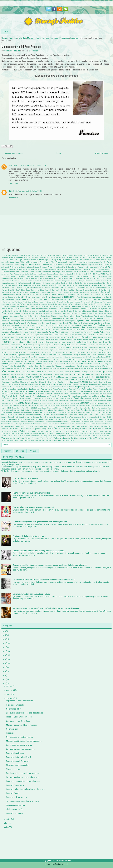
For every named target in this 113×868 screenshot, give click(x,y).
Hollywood (22, 342)
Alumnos (78, 262)
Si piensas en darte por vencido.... (20, 701)
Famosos (13, 38)
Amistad (31, 265)
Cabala (58, 279)
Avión (4, 274)
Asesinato (38, 272)
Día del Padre (103, 306)
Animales (103, 265)
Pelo (91, 389)
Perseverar (20, 391)
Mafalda (109, 362)
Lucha (9, 361)
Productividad (90, 396)
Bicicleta (109, 274)
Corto (92, 295)
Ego (26, 318)
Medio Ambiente (49, 368)
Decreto (59, 302)
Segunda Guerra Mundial (10, 417)
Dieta (75, 311)
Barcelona (50, 274)
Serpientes (99, 417)
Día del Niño (93, 307)
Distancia (67, 314)
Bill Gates (13, 276)
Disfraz (53, 314)
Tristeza (69, 431)
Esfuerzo (4, 325)
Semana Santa (39, 417)
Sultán (4, 426)
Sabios (32, 410)
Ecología (60, 316)
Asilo (51, 272)
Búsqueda (46, 279)
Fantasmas (55, 330)
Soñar (109, 422)
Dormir (27, 316)
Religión (85, 403)
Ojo (46, 382)
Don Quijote (107, 314)
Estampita (19, 328)
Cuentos (25, 299)
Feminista (15, 332)
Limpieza (25, 359)
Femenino (99, 330)
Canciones (96, 281)
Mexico (55, 372)
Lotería (4, 362)
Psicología (78, 398)
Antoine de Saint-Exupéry (86, 267)
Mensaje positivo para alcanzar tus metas (24, 741)
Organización (94, 382)
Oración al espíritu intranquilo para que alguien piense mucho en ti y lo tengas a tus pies (50, 565)
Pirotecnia (95, 391)
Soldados (51, 422)
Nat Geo (91, 377)
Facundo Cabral (7, 330)
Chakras (33, 288)
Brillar (98, 276)
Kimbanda (45, 355)
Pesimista (56, 391)
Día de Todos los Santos (55, 307)
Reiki (61, 403)
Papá (105, 384)
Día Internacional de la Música (56, 309)
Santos (92, 415)
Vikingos (28, 438)
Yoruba (64, 440)
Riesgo (19, 408)
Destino (87, 304)
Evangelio (62, 328)
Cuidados (53, 300)
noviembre (8, 690)
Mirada (14, 375)
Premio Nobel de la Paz (14, 396)
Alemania (36, 262)
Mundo (44, 377)
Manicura (55, 364)
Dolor (95, 314)
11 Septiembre (6, 255)
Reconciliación (92, 401)
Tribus (57, 431)
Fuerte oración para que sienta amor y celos (31, 493)
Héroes (86, 340)
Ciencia (4, 290)
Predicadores (94, 394)
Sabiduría (25, 410)
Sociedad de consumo (29, 422)
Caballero (64, 279)
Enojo (11, 323)
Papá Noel (28, 387)
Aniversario (5, 267)
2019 (4, 659)
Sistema (86, 419)
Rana (31, 401)
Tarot (79, 426)
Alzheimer (86, 262)
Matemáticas (89, 366)
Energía (78, 321)
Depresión (5, 304)
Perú (45, 391)
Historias (6, 342)
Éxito (84, 327)
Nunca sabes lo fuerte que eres (19, 737)
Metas (50, 372)
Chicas (69, 288)
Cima (10, 290)
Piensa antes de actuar (16, 805)
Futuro (61, 335)
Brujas (109, 276)
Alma (53, 262)
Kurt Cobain (53, 355)
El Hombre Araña (48, 318)
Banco (39, 274)
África (41, 260)
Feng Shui (24, 332)
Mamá (37, 364)
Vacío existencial (94, 434)
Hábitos (36, 340)
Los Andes (93, 359)
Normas (91, 380)
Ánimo (109, 265)
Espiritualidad (100, 325)
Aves (110, 272)
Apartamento (12, 269)
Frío (27, 335)
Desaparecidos (35, 304)
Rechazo (73, 401)
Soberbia (101, 419)
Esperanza (36, 325)
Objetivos (5, 382)
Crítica (78, 297)
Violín (82, 438)
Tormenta (108, 429)
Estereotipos (28, 328)
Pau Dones (17, 389)
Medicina (31, 368)
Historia (108, 339)
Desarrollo (51, 304)
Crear (28, 297)
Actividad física (78, 257)
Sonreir (98, 422)
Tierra (90, 429)
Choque (92, 288)
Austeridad (68, 272)
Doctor (89, 314)
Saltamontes (71, 410)
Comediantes (12, 292)
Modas (35, 375)
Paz (43, 389)
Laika (94, 355)
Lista (41, 359)
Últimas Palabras (98, 431)
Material (98, 366)
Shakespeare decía (14, 809)
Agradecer (49, 260)
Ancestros (68, 265)
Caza (80, 285)
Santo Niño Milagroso (81, 415)
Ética (56, 328)
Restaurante (90, 406)
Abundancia (20, 257)
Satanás (98, 415)
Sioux (77, 419)
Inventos (13, 350)
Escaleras (84, 323)
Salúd (89, 410)
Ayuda (16, 274)
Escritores (93, 323)
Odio (36, 382)
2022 (42, 255)
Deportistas (107, 302)
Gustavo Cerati (26, 340)
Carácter (57, 283)
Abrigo (109, 255)
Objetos (12, 382)
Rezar (8, 408)
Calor (3, 281)
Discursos (46, 314)
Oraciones (83, 382)
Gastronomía (6, 337)
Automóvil (91, 272)
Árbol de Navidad (67, 269)
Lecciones (5, 357)
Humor (13, 345)
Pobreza (34, 394)
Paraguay (51, 387)
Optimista (74, 382)
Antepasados (43, 267)
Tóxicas (16, 431)
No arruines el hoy (14, 709)
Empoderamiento (21, 321)
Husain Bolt (20, 345)
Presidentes (45, 396)
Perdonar (102, 389)
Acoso (64, 257)
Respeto (73, 406)
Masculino (80, 366)
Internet (102, 347)
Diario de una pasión (36, 311)
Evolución (77, 328)
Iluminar (57, 345)
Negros (20, 380)
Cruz (89, 297)
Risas (39, 408)
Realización (65, 401)
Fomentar (87, 332)
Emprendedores (33, 321)
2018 (33, 255)
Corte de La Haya (82, 295)
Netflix (40, 380)
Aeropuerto (35, 260)
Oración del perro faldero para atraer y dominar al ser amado (38, 551)
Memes (81, 368)
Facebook (108, 328)
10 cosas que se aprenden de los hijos (23, 801)
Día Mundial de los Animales (12, 311)
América (16, 265)
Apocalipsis (21, 269)
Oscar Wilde (23, 385)
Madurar (94, 362)
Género (43, 337)
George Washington (58, 337)
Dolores (100, 314)
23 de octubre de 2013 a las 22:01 (32, 165)
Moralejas (73, 374)
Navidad (108, 377)
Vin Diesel (35, 438)
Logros (75, 359)
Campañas (66, 281)
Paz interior (48, 389)
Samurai (105, 410)
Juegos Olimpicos (99, 352)
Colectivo (95, 290)
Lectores (13, 357)
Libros (11, 359)
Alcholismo (96, 260)
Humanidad (107, 342)
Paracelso (44, 387)
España (16, 325)
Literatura (47, 359)
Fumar (55, 335)
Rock (77, 408)
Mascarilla (50, 366)
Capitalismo (45, 283)
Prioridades (72, 396)
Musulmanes (76, 377)
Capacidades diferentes (31, 283)
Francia (109, 332)
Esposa (109, 325)
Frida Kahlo (21, 335)
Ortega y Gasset (12, 385)
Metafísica (44, 372)
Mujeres (37, 377)
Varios (10, 436)
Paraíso (58, 387)
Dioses (9, 314)
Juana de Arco (68, 352)
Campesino (74, 281)
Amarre (4, 265)
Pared (72, 387)
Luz (37, 361)
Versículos (79, 436)
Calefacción (90, 279)
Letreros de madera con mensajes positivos (31, 594)
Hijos (96, 339)
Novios (104, 380)
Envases (53, 323)
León (61, 357)
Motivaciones (84, 374)
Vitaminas (104, 438)
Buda (4, 278)
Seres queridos (90, 417)
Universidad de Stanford (32, 434)
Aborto (86, 255)
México (61, 372)
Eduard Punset (94, 316)
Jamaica (68, 350)
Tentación (22, 429)
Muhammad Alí (20, 377)
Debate (25, 302)
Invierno (24, 350)
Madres (87, 361)
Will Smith (42, 440)
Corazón (60, 295)
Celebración (86, 285)
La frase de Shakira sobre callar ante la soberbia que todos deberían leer (44, 580)
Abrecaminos (102, 255)
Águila (61, 260)
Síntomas (72, 419)
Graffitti (87, 337)
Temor (109, 426)
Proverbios (62, 398)
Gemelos (28, 337)
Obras (17, 382)
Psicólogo (87, 398)
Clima (42, 290)
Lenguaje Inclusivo (46, 357)
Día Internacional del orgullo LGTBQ (99, 309)
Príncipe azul (63, 396)
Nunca (109, 380)
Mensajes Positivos (35, 38)
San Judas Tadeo (60, 412)
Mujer (29, 377)
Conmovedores (8, 295)
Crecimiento (40, 297)
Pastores (109, 387)
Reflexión (24, 403)
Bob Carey (34, 276)
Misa (18, 375)
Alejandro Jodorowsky (11, 262)
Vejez (28, 436)
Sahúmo (54, 410)
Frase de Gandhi (13, 793)
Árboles (78, 269)
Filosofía (45, 332)
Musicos (68, 377)
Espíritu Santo (87, 325)
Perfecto (109, 389)
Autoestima (81, 272)
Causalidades (67, 285)
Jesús (90, 350)
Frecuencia (13, 335)
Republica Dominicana (28, 406)
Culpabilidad (62, 300)
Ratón (40, 401)
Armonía (12, 272)
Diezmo (80, 311)
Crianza (54, 297)
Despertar (80, 304)
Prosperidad (30, 398)
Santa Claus (107, 413)
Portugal (79, 394)
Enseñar (28, 323)
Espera (29, 325)
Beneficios (91, 274)
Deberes (31, 302)
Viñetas (42, 438)
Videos (16, 438)
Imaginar (75, 345)
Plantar (4, 394)
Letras (66, 357)
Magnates (11, 364)
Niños (79, 379)
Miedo (78, 372)
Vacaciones (78, 434)
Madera (59, 361)
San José (49, 413)
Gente (48, 337)
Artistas (31, 272)
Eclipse (53, 316)
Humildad (5, 345)
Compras (59, 292)
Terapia (45, 429)
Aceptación (58, 257)
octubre (7, 694)
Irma (35, 350)
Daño (12, 302)
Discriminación (37, 314)
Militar (109, 372)
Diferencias (87, 311)
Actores (87, 257)
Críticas (84, 297)
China (79, 288)
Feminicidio (6, 332)
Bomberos (65, 276)
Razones (51, 401)
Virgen (92, 438)
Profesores (6, 398)
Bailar (27, 274)
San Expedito (40, 412)
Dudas (43, 316)
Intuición (109, 347)
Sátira (103, 415)
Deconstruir (43, 302)
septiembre (9, 698)
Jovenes (59, 352)
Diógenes (108, 311)
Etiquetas (20, 451)
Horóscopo (70, 342)
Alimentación (45, 262)
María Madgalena (105, 364)
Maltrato (31, 364)
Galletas (99, 335)
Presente (36, 396)
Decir (36, 302)
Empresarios (45, 321)
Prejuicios (103, 394)
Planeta (109, 391)
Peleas (79, 389)
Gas (110, 335)
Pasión (103, 387)
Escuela (108, 323)
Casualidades (46, 285)
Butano (53, 279)
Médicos (39, 368)
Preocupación (28, 396)
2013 (4, 683)
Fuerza (50, 335)
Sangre (100, 413)
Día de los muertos (38, 306)
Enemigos (70, 321)
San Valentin (87, 413)
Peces (60, 389)
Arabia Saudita (54, 269)
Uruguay (57, 434)
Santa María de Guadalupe (23, 415)
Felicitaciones (90, 330)
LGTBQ (109, 357)
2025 (4, 635)
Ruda (14, 410)
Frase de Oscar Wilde (15, 785)
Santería (56, 415)
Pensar (95, 389)
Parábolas (36, 387)
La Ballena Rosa (64, 355)
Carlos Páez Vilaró (100, 283)
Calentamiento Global (103, 278)
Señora (71, 417)
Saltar (78, 410)
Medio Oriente (61, 368)
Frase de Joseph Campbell (18, 761)
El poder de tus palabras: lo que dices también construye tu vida (40, 522)
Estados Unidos (8, 328)
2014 (18, 255)
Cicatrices (98, 288)
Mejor (76, 368)
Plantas (10, 394)
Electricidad (69, 318)
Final (61, 332)
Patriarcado (9, 389)
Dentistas (77, 302)
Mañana (96, 364)
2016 (23, 255)
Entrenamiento (36, 323)
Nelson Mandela (30, 379)
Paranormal (66, 387)
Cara (52, 283)
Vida (3, 438)
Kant (24, 355)
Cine (14, 290)
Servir (105, 417)
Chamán (40, 288)
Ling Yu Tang (34, 359)
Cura (91, 300)
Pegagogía (73, 389)
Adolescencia (12, 260)
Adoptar (20, 260)
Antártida (35, 267)
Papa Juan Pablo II (17, 387)
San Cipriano (30, 413)
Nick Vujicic (60, 380)
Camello (36, 281)
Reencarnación (14, 403)
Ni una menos (48, 379)
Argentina (107, 269)
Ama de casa (95, 262)
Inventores (6, 350)
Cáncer (88, 281)
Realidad (58, 401)
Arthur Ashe (24, 272)
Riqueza (32, 408)
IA (26, 345)
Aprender (34, 269)
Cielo (110, 288)
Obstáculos (24, 382)
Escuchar (101, 323)
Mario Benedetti (15, 366)
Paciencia (49, 385)
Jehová (84, 350)
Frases (5, 335)
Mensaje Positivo (105, 368)
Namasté (85, 377)
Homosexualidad (51, 342)
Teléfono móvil (102, 426)
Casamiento (31, 285)
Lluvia (64, 359)
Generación (36, 337)
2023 (46, 255)
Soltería (84, 422)
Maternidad (107, 366)
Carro (15, 285)
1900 (14, 255)
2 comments (34, 51)
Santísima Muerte (66, 415)
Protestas (54, 398)
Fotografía (95, 332)
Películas (85, 389)
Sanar (95, 412)
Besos (98, 274)
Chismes (85, 288)
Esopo (10, 325)
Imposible (83, 345)
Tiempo (78, 429)
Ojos (49, 382)
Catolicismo (56, 285)
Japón (74, 350)
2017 (28, 255)
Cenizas (13, 288)
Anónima (13, 267)
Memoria (87, 368)
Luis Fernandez (18, 362)
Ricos (14, 408)
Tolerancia (101, 429)
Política (65, 394)
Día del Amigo (70, 306)
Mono (62, 375)
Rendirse (101, 403)
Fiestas (38, 332)
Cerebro (19, 288)
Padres (56, 384)
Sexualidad (10, 419)
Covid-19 (22, 297)
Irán (32, 350)
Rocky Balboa (92, 408)
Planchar (102, 391)
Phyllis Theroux (68, 391)
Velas (33, 436)
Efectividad (21, 318)
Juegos (89, 352)
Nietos (67, 379)
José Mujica (38, 352)
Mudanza (108, 375)
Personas (74, 38)
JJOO (106, 350)
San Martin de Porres (75, 413)
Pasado (91, 387)
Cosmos (4, 297)
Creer (48, 297)
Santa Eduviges (7, 415)
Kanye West (30, 355)
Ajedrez (74, 260)
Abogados (80, 255)
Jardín (79, 350)
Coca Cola (48, 290)
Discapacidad (18, 314)
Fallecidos (18, 330)
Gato (13, 337)
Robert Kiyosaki (57, 408)
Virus (97, 438)
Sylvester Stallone (34, 426)
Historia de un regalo (15, 705)
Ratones (45, 401)
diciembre (8, 686)
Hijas (91, 340)
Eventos (70, 328)
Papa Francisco (52, 38)
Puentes (103, 398)
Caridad (72, 283)
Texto (57, 429)
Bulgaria (29, 279)
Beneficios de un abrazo (16, 797)
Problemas (81, 396)
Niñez (73, 379)
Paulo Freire (36, 389)
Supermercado (21, 426)
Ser (83, 417)
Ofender (42, 382)
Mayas (14, 368)
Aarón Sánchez (63, 255)
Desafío (19, 304)
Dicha (57, 311)
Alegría (109, 260)
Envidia (59, 323)
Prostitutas (39, 398)
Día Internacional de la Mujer (33, 309)
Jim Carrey (99, 350)
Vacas (86, 434)
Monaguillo (42, 375)
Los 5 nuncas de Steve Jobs (18, 721)
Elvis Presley (83, 318)
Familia (31, 330)
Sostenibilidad (28, 424)
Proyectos (70, 398)
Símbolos (51, 419)
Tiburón (71, 429)
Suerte (92, 424)
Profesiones (107, 396)
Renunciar (108, 403)
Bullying (35, 279)
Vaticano (16, 436)
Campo (82, 281)
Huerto (95, 342)
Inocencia (49, 347)
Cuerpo (46, 299)
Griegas (4, 340)
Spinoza (45, 424)
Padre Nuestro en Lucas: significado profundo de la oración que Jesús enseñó (46, 608)
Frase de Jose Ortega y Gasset (19, 717)
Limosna (17, 359)
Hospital (78, 342)
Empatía (108, 318)
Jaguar (52, 350)
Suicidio (108, 424)
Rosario (4, 410)
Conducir (94, 292)
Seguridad (23, 417)
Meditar (70, 368)
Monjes (57, 375)
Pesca (49, 391)
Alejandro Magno (26, 262)
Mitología (24, 375)
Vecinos (22, 436)
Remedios (93, 403)
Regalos (50, 403)
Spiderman (38, 424)
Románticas (103, 408)
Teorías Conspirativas (34, 429)
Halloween (55, 340)
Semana (30, 417)
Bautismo (63, 274)
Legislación (34, 357)
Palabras (72, 384)
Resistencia (65, 406)
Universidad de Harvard (15, 434)
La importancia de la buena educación (22, 777)
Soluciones (91, 422)
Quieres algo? (12, 729)
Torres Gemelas (7, 431)
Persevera (10, 733)
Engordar (5, 323)
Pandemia (89, 384)
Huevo (100, 342)
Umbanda (108, 431)
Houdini (85, 342)
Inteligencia (68, 347)
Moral (67, 375)
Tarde (69, 426)
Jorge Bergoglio (13, 352)
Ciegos (105, 288)
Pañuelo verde (98, 385)
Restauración (81, 406)
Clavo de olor (35, 290)
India (105, 345)
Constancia (27, 295)
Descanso (66, 304)
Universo (45, 434)
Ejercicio (38, 318)
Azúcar (22, 274)
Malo (25, 364)
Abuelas (5, 257)
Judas (84, 352)
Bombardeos (57, 276)
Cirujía (18, 290)
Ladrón (89, 355)
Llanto (54, 359)
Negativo (5, 379)
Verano (66, 436)
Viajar (90, 436)
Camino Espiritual (54, 281)
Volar (10, 440)
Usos (71, 434)
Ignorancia (42, 345)
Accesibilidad (42, 257)
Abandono (72, 255)
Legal (28, 357)
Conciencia (86, 292)
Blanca (28, 276)
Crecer (33, 297)
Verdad (72, 436)
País (61, 385)
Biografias (21, 276)
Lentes (57, 357)
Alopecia (59, 262)
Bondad (72, 276)
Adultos (27, 260)
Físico (81, 332)
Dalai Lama (6, 302)
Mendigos (94, 368)
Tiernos (84, 429)
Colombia (108, 290)
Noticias (97, 379)
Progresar (14, 398)
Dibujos (51, 311)
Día (92, 304)
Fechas (73, 330)
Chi (65, 288)
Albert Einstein (86, 260)
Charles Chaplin (57, 288)
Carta (20, 285)
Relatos (78, 403)
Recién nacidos (81, 401)
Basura (57, 274)
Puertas (109, 398)
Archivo (33, 451)
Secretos (109, 415)
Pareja (77, 387)
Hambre (63, 340)
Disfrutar (59, 314)
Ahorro (67, 260)
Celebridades (97, 285)
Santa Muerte (40, 415)
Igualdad (50, 345)
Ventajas (59, 436)
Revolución (108, 406)
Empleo (12, 321)
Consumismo (36, 295)
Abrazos (93, 255)
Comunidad (78, 292)
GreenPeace (107, 337)
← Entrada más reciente (12, 153)
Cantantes (6, 283)
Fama (25, 330)
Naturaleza (99, 377)
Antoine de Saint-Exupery (69, 267)
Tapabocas (62, 426)
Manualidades (87, 364)
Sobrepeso (108, 419)
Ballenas (33, 274)
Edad (73, 316)
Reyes (3, 408)
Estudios (50, 328)
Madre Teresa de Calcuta (73, 361)
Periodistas (5, 391)
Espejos (23, 325)
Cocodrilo (71, 290)
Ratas (35, 401)
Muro (56, 377)
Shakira (28, 419)
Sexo (3, 419)
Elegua (76, 318)
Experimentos (92, 328)
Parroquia (84, 387)
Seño (67, 417)
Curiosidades (106, 300)
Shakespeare (20, 419)
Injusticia (42, 347)
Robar (49, 408)
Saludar (94, 410)
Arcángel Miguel (87, 269)
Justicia (5, 355)
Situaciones (94, 419)
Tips (95, 429)
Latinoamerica (102, 355)
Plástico (16, 394)
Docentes (82, 314)
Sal (59, 410)
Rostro (9, 410)
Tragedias (40, 431)
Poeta (55, 394)
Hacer (48, 340)
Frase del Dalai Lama (15, 753)
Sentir (63, 417)
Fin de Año (54, 332)
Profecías (99, 396)
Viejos (22, 438)
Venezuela (39, 436)
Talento (50, 426)
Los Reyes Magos (104, 359)
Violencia (57, 438)
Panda (82, 385)
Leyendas (97, 357)
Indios (109, 345)
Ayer (12, 274)
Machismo (44, 361)
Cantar (13, 283)
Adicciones (107, 257)
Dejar (64, 302)
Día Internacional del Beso (76, 309)
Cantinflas (19, 283)
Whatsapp (35, 440)
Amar (109, 262)
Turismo (82, 431)
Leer (24, 357)
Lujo (25, 362)
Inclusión (91, 345)
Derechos (13, 304)
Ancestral (61, 265)
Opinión (54, 382)
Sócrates (41, 422)
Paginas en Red (61, 864)
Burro (40, 279)
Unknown (13, 165)
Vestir (85, 436)
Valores (4, 436)
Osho (30, 384)
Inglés (36, 347)
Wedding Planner (25, 440)
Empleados (5, 321)
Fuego (31, 335)
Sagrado (47, 410)
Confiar (109, 292)
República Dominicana (44, 406)
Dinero (102, 311)
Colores (4, 292)
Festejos (32, 332)
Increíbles (98, 345)
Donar (22, 316)
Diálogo (26, 311)
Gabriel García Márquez (72, 335)
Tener (12, 429)
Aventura (105, 272)
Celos (105, 285)
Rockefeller (83, 408)
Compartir (51, 292)
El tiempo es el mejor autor (17, 765)
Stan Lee (51, 424)
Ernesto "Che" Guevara (72, 323)
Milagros (103, 372)
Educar (14, 318)
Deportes (99, 302)
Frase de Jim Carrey (14, 813)
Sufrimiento (100, 424)
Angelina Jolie (93, 265)
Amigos (23, 265)
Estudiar (42, 328)
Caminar (43, 281)
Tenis (16, 429)
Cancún (103, 281)
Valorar (109, 434)
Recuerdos (102, 401)
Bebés (69, 274)
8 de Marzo (52, 255)
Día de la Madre (23, 306)
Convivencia (46, 295)
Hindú (102, 340)
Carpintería (9, 285)
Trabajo (23, 431)
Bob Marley (43, 276)
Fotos (103, 332)
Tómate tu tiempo (14, 769)
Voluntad (15, 440)
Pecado (55, 389)
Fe (68, 330)
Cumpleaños (84, 300)
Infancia (5, 347)
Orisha (4, 385)
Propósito (21, 398)
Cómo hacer (41, 292)
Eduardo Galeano (106, 316)
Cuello (18, 300)
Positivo (86, 394)
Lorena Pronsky (83, 359)
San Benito (11, 413)
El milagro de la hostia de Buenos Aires (29, 536)
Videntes (9, 438)
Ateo (62, 272)
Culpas (69, 300)
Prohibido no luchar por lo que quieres (22, 773)
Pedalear (66, 389)
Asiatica (46, 272)
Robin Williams (69, 408)
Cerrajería (26, 288)
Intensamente (93, 347)
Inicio (6, 31)
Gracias (75, 337)
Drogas (38, 316)
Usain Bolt (65, 434)
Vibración (108, 436)
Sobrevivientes (6, 422)
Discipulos (27, 314)
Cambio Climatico (26, 281)
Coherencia (78, 290)
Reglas (56, 403)
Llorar (59, 359)
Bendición (82, 274)
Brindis (103, 276)
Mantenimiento (69, 364)
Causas (75, 285)
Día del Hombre (82, 307)
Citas (23, 290)
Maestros (101, 361)
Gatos (18, 337)
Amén (11, 265)
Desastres (59, 304)
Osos (34, 385)
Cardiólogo (65, 283)
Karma (38, 355)
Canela (109, 281)
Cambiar (16, 281)
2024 (4, 639)
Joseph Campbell (49, 352)
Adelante (99, 257)
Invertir (19, 350)
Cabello (71, 278)
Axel (8, 274)
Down (32, 316)
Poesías (49, 394)
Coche (61, 290)
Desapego (44, 304)
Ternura (51, 429)
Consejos (18, 294)
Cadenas (78, 278)
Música (61, 377)
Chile (74, 288)
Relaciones (71, 403)
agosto (7, 819)
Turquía (88, 431)
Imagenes (66, 345)
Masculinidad (70, 366)
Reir (64, 403)
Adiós (3, 260)
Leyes (103, 357)
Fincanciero (75, 332)
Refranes (43, 403)
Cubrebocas (11, 300)
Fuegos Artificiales (40, 335)
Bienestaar (5, 276)
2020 (37, 255)
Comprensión (68, 292)
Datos (20, 302)
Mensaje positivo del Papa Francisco (21, 47)
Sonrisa (104, 422)
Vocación (5, 440)
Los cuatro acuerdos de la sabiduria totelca (25, 713)
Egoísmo (31, 318)
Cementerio (5, 288)
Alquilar (65, 262)
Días (46, 311)
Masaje (42, 366)
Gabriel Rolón (86, 335)
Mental (32, 372)
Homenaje (40, 342)
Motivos (93, 375)
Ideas (30, 345)
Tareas (74, 426)
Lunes (30, 362)
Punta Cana (6, 401)
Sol (46, 422)
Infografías (19, 347)
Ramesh (25, 401)
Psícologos (96, 398)
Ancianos (76, 265)
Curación (97, 300)
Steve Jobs (59, 424)
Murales (51, 377)
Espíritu (44, 325)
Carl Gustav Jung (86, 283)
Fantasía (47, 330)
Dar (16, 302)
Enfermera (98, 321)
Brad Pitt (87, 276)
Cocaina (55, 290)
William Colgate (51, 440)
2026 (4, 631)
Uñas (51, 434)
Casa (25, 285)
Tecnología (92, 426)
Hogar (14, 342)
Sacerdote (39, 410)
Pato (3, 389)
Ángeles (84, 265)
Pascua (97, 387)
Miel (82, 372)
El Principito (59, 318)
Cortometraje (98, 295)
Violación (49, 438)
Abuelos (12, 257)
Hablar (42, 340)
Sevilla (109, 417)
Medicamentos (22, 368)
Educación (6, 318)
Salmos (63, 410)
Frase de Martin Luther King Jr (19, 757)
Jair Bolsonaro (60, 350)
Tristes (63, 431)
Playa (22, 394)
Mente (37, 372)
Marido (4, 366)
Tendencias (5, 429)
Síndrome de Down (62, 419)
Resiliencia (57, 406)
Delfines (70, 302)
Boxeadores (80, 276)
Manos (61, 364)
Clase (28, 290)
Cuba (103, 297)
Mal (22, 364)
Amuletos (45, 265)
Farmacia (63, 330)
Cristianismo (68, 297)
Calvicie (9, 281)
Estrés (36, 328)
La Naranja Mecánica (78, 355)
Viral (87, 438)
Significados (43, 419)
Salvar (100, 410)
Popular (7, 451)
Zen (69, 440)
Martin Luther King (30, 366)
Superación (11, 426)
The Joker (64, 429)
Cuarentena (96, 297)
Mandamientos (45, 364)
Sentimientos (56, 417)
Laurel (109, 355)
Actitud (69, 257)
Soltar (79, 422)
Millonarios (6, 374)
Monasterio (50, 375)
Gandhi (105, 335)
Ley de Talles (88, 357)
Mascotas (59, 366)
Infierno (11, 347)
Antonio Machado (102, 267)
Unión (3, 434)
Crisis (59, 297)
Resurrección (99, 406)
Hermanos (78, 340)
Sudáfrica (80, 424)
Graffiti (81, 337)
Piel (82, 391)
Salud (83, 410)
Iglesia (35, 345)
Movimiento (100, 375)
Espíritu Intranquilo (73, 325)
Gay (23, 337)
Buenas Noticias (20, 279)
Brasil (93, 276)
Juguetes (108, 352)
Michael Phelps (69, 372)
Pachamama (41, 385)
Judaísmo (77, 352)
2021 (4, 651)
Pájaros (66, 384)
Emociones (100, 318)
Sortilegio (19, 424)
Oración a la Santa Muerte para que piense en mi (33, 507)
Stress (66, 424)
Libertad (5, 359)
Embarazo (92, 318)
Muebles (4, 377)
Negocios (13, 379)
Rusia (18, 410)
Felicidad (22, 38)
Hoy (90, 342)
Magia (4, 364)
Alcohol (103, 260)
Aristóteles (5, 272)
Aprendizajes (43, 269)
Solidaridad (66, 422)
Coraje (54, 295)
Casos (38, 285)
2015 (4, 675)
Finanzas (67, 332)
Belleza (75, 274)
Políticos (72, 394)
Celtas (109, 285)
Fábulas (100, 328)
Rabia (12, 401)
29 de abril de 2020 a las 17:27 (29, 191)
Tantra (55, 426)
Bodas (50, 276)
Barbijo (44, 274)
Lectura (19, 357)
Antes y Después (54, 267)
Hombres (31, 342)
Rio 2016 (25, 408)
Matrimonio (6, 368)
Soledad (58, 422)
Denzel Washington (88, 302)
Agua (56, 260)
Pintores (87, 391)
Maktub (17, 364)
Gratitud (94, 337)
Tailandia (43, 426)
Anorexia (20, 267)
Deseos (73, 304)
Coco (65, 290)
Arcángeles (98, 269)
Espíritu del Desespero (56, 325)
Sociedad (15, 422)
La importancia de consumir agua (20, 749)
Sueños (87, 424)
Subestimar (72, 424)
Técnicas (84, 426)
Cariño (77, 283)
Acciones (50, 257)
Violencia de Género (71, 438)
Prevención (54, 396)
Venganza (47, 436)
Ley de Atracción (76, 357)
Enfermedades (87, 321)
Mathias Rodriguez (12, 51)
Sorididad (5, 424)
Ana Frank (53, 265)
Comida (32, 292)
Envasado (45, 323)
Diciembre (63, 311)
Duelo (48, 316)
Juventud (12, 355)
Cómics (26, 292)
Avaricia (98, 272)
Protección (47, 398)
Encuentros (63, 321)
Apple (28, 269)
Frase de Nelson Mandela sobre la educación (25, 789)
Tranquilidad (49, 431)
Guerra (11, 340)
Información (29, 347)
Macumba (52, 362)
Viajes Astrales (98, 436)
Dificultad (95, 311)
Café (84, 279)
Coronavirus (70, 294)
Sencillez (48, 417)
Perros (13, 391)
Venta (53, 436)
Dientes (70, 311)
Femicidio (108, 330)
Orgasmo (102, 382)
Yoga (59, 440)
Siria (81, 419)
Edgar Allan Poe (82, 316)
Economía (67, 316)
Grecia (100, 337)
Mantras (78, 364)
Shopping (34, 419)
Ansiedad (27, 267)
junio (6, 827)
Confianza (102, 292)
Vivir (110, 438)
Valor (103, 434)
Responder (13, 183)
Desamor (26, 304)
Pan (78, 385)
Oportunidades (63, 382)
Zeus (72, 440)
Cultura (76, 300)
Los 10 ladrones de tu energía (25, 478)
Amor (38, 264)
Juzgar (19, 355)
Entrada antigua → (103, 153)
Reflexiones (34, 403)
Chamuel (47, 288)
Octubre (31, 382)
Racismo (19, 401)
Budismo (10, 278)
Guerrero (17, 340)
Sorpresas (12, 424)
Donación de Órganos (10, 316)
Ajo (78, 260)
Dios (4, 313)
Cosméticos (108, 295)
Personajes (64, 38)
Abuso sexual (31, 257)
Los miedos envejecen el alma (19, 745)
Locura (69, 359)
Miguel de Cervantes (91, 372)
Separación (77, 417)
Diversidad (74, 314)
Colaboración (87, 290)
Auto (74, 272)
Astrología (57, 272)
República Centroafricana (10, 406)
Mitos (30, 375)
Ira (29, 350)
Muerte (11, 377)
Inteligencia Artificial (81, 347)
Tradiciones (31, 431)
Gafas (93, 335)
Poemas (41, 394)
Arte (17, 272)
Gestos (68, 337)
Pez (61, 391)
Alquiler (71, 262)
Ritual (44, 408)
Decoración (52, 302)
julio (6, 823)
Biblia (103, 274)
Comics (20, 292)
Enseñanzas (19, 323)
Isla (39, 350)
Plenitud (27, 394)
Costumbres (12, 297)
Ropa (110, 408)
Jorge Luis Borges (26, 352)
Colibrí (101, 290)
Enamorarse (54, 321)
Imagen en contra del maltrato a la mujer (23, 781)
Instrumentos (58, 347)
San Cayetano (20, 413)
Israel (43, 350)
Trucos (75, 431)
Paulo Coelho (26, 389)
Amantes (103, 262)
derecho (12, 191)
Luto (34, 362)
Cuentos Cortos (36, 299)
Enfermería (107, 321)
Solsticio (74, 422)
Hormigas (62, 342)
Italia (47, 350)
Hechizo (70, 340)
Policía (60, 394)
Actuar (93, 257)
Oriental (109, 382)
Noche (84, 379)
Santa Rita (49, 415)
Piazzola (77, 391)
